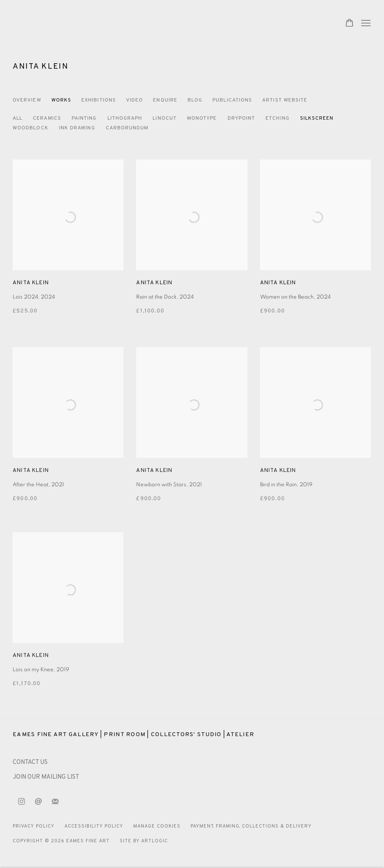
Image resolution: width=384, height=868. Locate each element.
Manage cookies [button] (157, 826)
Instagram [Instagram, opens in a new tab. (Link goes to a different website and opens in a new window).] (21, 802)
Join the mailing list (55, 802)
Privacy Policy (34, 826)
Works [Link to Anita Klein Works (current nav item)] (61, 100)
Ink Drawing (77, 128)
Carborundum (127, 128)
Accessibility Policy (94, 826)
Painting (84, 118)
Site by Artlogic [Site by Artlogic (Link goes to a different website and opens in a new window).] (144, 841)
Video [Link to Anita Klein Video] (134, 100)
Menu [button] (365, 24)
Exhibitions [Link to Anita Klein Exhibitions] (99, 100)
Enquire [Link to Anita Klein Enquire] (165, 100)
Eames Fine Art (72, 24)
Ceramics (47, 118)
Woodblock (31, 128)
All (17, 118)
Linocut (165, 118)
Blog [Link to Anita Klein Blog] (195, 100)
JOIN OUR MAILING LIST (46, 777)
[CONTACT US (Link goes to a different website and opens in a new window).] (30, 762)
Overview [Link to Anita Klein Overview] (27, 100)
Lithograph (125, 118)
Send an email (38, 802)
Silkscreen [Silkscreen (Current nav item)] (317, 118)
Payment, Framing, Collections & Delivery (251, 826)
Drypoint (242, 118)
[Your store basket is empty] (349, 24)
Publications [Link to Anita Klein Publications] (232, 100)
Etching (278, 118)
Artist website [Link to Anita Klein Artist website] (285, 100)
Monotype (202, 118)
